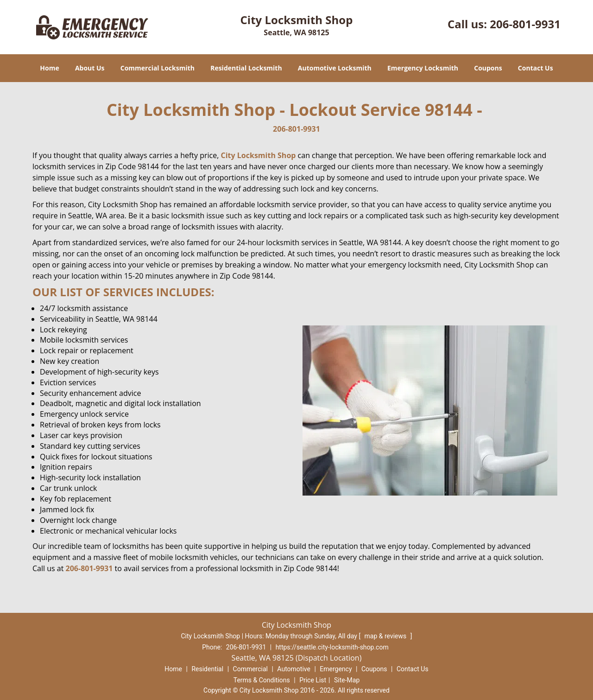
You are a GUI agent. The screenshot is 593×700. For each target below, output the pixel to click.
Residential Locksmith (246, 68)
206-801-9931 (525, 24)
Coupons (488, 68)
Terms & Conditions (262, 680)
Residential (207, 669)
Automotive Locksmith (335, 68)
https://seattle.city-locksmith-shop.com (332, 647)
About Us (90, 68)
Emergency (336, 669)
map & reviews (386, 636)
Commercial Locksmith (158, 68)
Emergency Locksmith (423, 68)
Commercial (250, 669)
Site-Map (347, 680)
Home (49, 68)
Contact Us (536, 68)
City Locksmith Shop (259, 155)
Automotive (294, 669)
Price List (313, 680)
